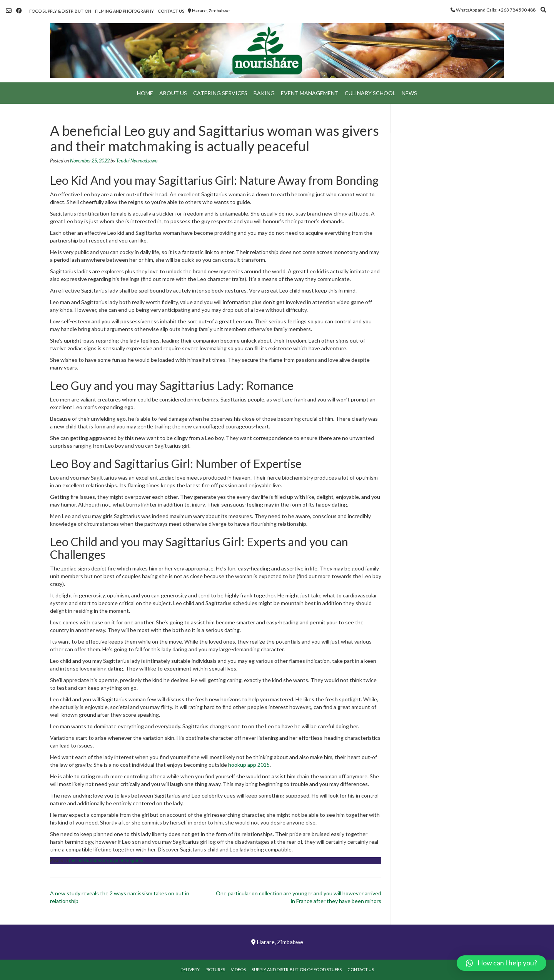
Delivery (190, 969)
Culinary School (370, 93)
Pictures (215, 969)
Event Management (310, 93)
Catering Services (220, 93)
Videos (238, 969)
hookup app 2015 (249, 765)
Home (145, 93)
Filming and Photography (124, 11)
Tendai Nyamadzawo (137, 161)
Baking (264, 93)
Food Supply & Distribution (60, 11)
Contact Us (171, 11)
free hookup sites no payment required (106, 860)
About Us (173, 93)
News (409, 93)
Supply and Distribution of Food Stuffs (297, 969)
